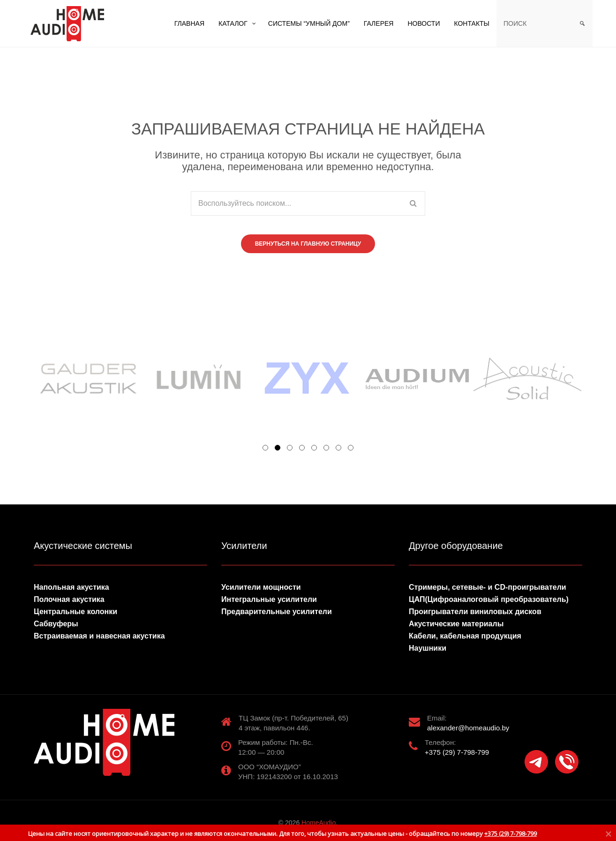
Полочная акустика (69, 599)
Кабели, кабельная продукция (465, 636)
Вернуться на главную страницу (308, 244)
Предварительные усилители (277, 612)
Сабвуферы (56, 624)
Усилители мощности (261, 587)
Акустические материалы (456, 624)
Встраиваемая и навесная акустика (99, 636)
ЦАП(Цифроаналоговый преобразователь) (489, 599)
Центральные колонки (75, 612)
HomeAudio (319, 823)
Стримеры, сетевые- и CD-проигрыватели (488, 587)
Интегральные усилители (269, 599)
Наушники (428, 648)
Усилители (244, 546)
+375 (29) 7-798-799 (457, 752)
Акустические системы (83, 546)
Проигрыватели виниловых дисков (475, 612)
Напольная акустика (71, 587)
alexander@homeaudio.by (468, 728)
